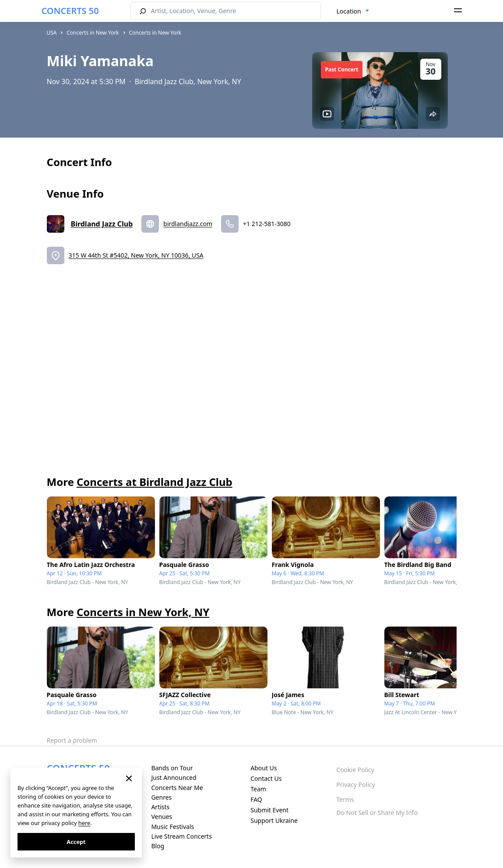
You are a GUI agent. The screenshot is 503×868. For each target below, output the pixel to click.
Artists (160, 807)
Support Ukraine (274, 820)
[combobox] (353, 11)
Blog (158, 846)
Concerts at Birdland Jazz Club (155, 482)
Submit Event (269, 810)
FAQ (256, 799)
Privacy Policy (355, 785)
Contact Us (266, 778)
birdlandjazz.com (188, 224)
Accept (76, 842)
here (84, 823)
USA (52, 33)
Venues (162, 817)
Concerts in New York (93, 33)
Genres (161, 797)
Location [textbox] (349, 11)
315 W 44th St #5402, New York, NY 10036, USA (136, 255)
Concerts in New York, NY (143, 612)
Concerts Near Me (177, 788)
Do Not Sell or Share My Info (377, 813)
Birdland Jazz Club (102, 224)
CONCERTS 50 (70, 11)
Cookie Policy (355, 770)
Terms (345, 799)
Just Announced (174, 778)
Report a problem (72, 740)
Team (258, 789)
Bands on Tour (172, 768)
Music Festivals (172, 827)
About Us (264, 768)
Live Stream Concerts (181, 836)
